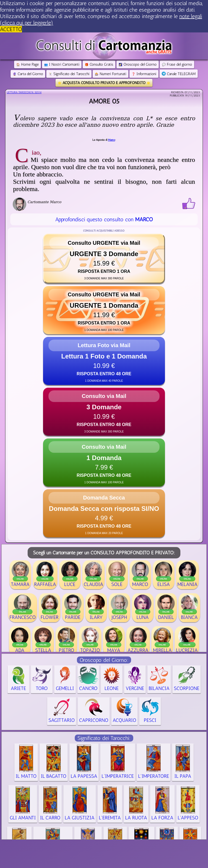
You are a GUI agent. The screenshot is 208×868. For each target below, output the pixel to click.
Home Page (27, 64)
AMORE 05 (104, 101)
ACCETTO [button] (11, 29)
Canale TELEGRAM (179, 74)
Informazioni (144, 74)
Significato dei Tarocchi (69, 74)
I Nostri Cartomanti (62, 64)
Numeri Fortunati (110, 74)
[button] (104, 259)
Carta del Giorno (28, 74)
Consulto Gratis (99, 64)
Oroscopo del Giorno (138, 64)
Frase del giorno (177, 64)
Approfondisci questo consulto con (104, 219)
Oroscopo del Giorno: (104, 660)
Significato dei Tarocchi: (104, 738)
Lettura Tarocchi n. (24, 92)
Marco (112, 140)
